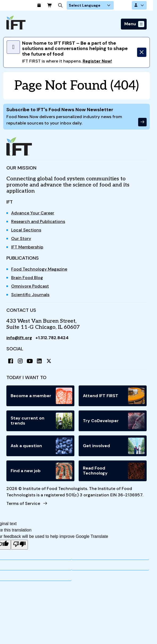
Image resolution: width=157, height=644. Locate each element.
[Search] (77, 5)
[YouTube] (30, 361)
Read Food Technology (114, 471)
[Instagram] (20, 361)
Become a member (41, 396)
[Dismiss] (142, 52)
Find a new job (41, 471)
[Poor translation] (19, 545)
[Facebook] (11, 361)
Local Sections (26, 230)
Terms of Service (23, 503)
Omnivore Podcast (30, 286)
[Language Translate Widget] (106, 5)
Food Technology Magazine (39, 269)
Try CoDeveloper (114, 421)
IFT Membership (27, 247)
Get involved (114, 446)
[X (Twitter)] (49, 361)
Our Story (21, 238)
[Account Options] (139, 5)
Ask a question (41, 446)
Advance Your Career (33, 213)
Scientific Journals (30, 295)
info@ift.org (19, 338)
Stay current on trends (41, 421)
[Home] (16, 22)
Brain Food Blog (27, 278)
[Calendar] (55, 5)
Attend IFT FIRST (114, 396)
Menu (130, 24)
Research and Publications (38, 221)
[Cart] (66, 5)
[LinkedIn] (39, 361)
